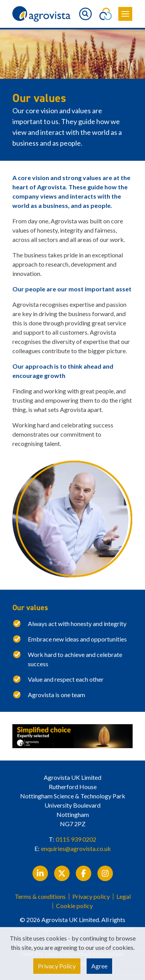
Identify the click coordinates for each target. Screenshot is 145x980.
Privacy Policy (57, 966)
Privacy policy (91, 897)
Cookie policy (74, 906)
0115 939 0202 (76, 839)
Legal (124, 897)
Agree (99, 966)
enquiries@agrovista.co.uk (76, 848)
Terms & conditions (40, 897)
